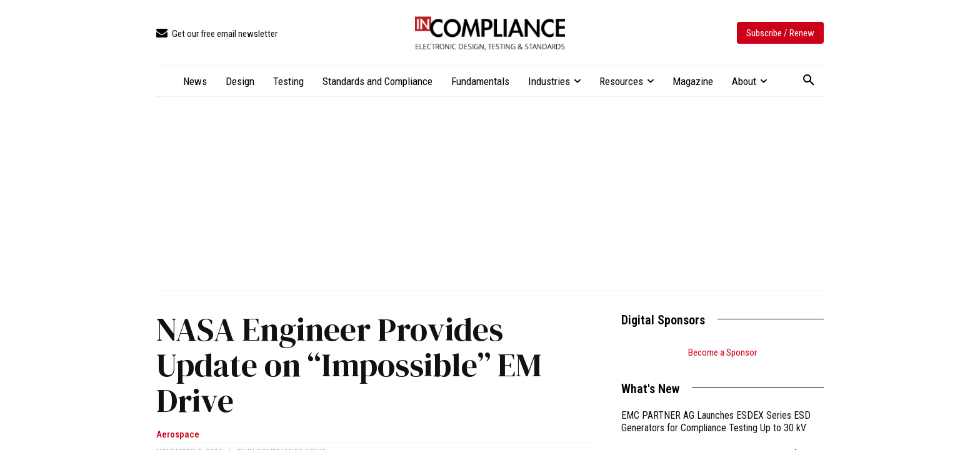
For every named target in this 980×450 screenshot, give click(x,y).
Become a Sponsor (722, 352)
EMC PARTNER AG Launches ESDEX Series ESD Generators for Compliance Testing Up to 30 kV (716, 422)
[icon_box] (217, 34)
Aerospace (178, 435)
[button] (809, 81)
